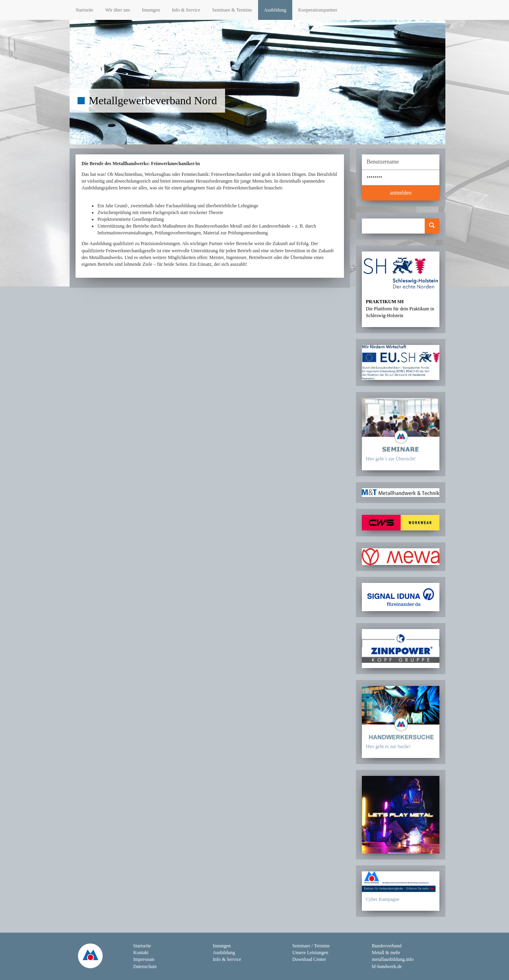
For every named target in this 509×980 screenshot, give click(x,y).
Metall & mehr (386, 953)
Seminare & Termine (232, 10)
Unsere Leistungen (310, 953)
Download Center (309, 959)
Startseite (85, 10)
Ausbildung (275, 10)
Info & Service (186, 10)
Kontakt (141, 953)
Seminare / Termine (311, 946)
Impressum (144, 959)
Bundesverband (387, 946)
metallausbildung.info (393, 959)
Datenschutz (145, 966)
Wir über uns (118, 10)
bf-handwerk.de (387, 966)
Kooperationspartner (318, 10)
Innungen (151, 10)
